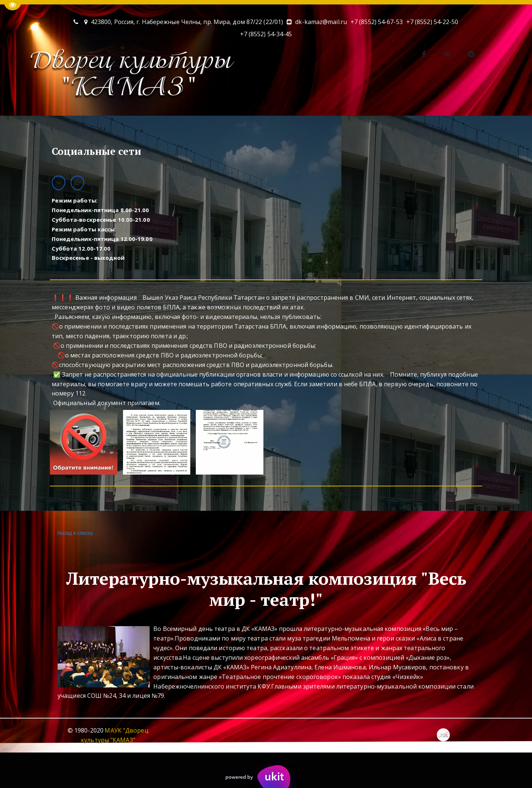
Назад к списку (74, 533)
